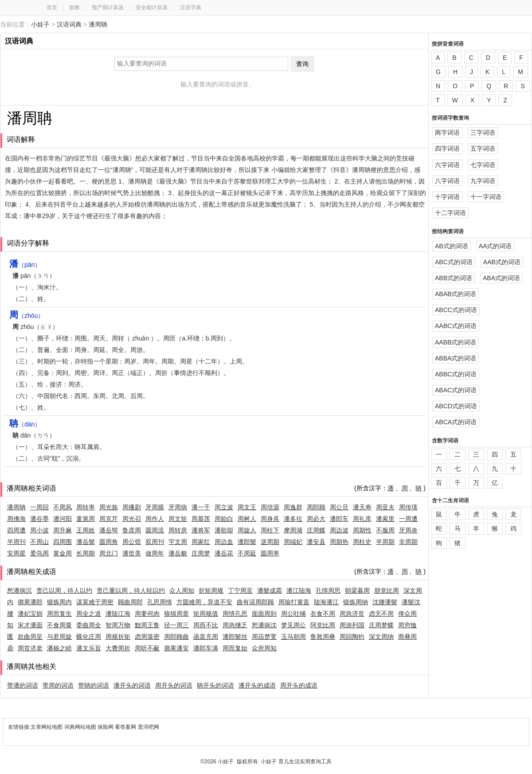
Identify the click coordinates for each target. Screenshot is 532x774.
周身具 (270, 519)
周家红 (201, 542)
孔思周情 (160, 602)
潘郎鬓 (247, 542)
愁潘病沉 (20, 590)
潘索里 (385, 519)
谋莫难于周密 (95, 602)
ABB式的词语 (454, 278)
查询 (302, 64)
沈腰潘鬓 (385, 602)
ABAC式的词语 (456, 390)
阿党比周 (323, 625)
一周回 (39, 507)
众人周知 (182, 590)
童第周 (86, 519)
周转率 (86, 507)
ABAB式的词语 (456, 294)
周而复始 (235, 648)
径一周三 (176, 625)
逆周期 (270, 542)
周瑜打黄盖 (294, 602)
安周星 (16, 553)
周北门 (109, 553)
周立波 (224, 507)
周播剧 (132, 507)
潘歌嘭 (224, 530)
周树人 (247, 519)
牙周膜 (155, 507)
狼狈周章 (176, 614)
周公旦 (339, 507)
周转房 (178, 530)
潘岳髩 (109, 530)
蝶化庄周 (89, 637)
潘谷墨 (39, 519)
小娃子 (40, 24)
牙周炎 (408, 530)
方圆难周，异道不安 (204, 602)
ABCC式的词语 (456, 310)
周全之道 (89, 614)
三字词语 (483, 133)
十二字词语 (450, 213)
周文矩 (178, 519)
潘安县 (316, 542)
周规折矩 (118, 637)
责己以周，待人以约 (64, 590)
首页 (52, 8)
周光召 (132, 519)
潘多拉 (293, 519)
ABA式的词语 (501, 278)
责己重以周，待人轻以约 (131, 590)
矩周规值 (206, 614)
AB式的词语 (452, 246)
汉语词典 (69, 24)
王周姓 (86, 530)
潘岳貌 (178, 553)
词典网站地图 (81, 727)
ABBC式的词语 (456, 374)
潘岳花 (224, 553)
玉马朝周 (293, 637)
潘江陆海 (299, 590)
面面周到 (264, 614)
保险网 (106, 727)
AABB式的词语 (456, 342)
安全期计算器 (152, 8)
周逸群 (293, 507)
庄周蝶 (316, 530)
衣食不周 (323, 614)
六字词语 (447, 165)
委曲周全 (89, 625)
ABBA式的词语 (456, 358)
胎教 (74, 8)
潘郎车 (339, 519)
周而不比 (206, 625)
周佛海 (16, 519)
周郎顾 (316, 507)
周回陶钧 (352, 637)
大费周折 (118, 648)
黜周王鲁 (147, 625)
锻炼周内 (59, 602)
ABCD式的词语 (456, 406)
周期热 (339, 542)
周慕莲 (201, 519)
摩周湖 (293, 530)
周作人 (155, 519)
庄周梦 (201, 553)
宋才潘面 (30, 625)
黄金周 (63, 553)
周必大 (316, 519)
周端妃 (293, 542)
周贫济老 (30, 648)
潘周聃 (98, 24)
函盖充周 (206, 637)
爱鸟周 (39, 553)
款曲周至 (30, 637)
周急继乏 (235, 625)
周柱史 (362, 542)
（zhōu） (27, 316)
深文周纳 (381, 637)
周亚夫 (385, 507)
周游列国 (352, 625)
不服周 (385, 530)
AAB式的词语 (502, 262)
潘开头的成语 (257, 685)
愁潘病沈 (264, 625)
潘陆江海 (118, 614)
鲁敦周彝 (323, 637)
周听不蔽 (147, 648)
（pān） (25, 265)
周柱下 (270, 530)
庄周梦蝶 (381, 625)
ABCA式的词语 (456, 422)
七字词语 (483, 165)
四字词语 (447, 149)
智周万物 (118, 625)
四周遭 (16, 530)
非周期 (408, 542)
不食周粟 (59, 625)
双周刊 (155, 542)
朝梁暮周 (357, 590)
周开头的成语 (299, 685)
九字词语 (483, 181)
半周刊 (16, 542)
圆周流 (155, 530)
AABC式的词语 (456, 326)
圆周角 (109, 542)
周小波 (39, 530)
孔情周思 (328, 590)
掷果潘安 (176, 648)
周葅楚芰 (264, 637)
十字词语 (447, 197)
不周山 (39, 542)
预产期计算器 (108, 8)
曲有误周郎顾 (255, 602)
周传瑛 (408, 507)
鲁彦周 (132, 530)
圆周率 (270, 553)
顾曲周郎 (130, 602)
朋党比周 (387, 590)
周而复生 (59, 614)
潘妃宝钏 (30, 614)
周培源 (270, 507)
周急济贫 (352, 614)
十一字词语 (486, 197)
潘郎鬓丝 (235, 637)
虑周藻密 (147, 637)
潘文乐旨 (89, 648)
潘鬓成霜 (270, 590)
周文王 (247, 507)
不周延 (247, 553)
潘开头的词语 (132, 685)
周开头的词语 (174, 685)
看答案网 (125, 727)
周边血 (224, 542)
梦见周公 (293, 625)
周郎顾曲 (176, 637)
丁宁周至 (240, 590)
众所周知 (264, 648)
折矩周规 (211, 590)
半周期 (385, 542)
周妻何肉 (147, 614)
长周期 (86, 553)
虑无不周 (381, 614)
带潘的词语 (23, 685)
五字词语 (483, 149)
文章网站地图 (47, 727)
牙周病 (178, 507)
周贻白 (224, 519)
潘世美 (132, 553)
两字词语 (447, 133)
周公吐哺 (293, 614)
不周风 (63, 507)
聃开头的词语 (215, 685)
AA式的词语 (495, 246)
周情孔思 (235, 614)
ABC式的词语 (454, 262)
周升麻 (63, 530)
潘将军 (201, 530)
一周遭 (408, 519)
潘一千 (201, 507)
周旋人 (247, 530)
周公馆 (132, 542)
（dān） (25, 424)
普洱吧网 (149, 727)
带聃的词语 (94, 685)
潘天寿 (362, 507)
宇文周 (178, 542)
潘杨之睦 (59, 648)
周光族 (109, 507)
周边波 (339, 530)
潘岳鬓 (86, 542)
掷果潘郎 (30, 602)
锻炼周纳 (356, 602)
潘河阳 (63, 519)
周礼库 (362, 519)
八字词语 (447, 181)
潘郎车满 (206, 648)
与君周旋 (59, 637)
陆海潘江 (326, 602)
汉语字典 (191, 8)
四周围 (63, 542)
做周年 (155, 553)
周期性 (362, 530)
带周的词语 (58, 685)
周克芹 (109, 519)
